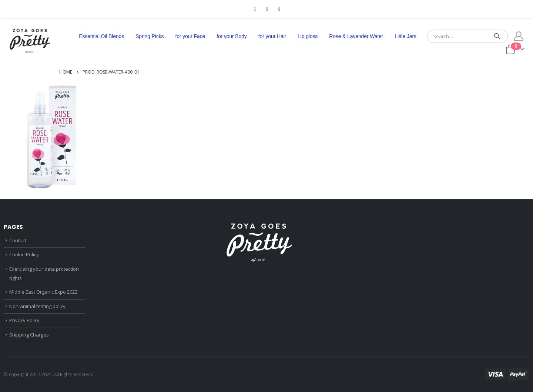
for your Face (190, 36)
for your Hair (272, 36)
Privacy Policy (24, 320)
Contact (18, 240)
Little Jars (405, 36)
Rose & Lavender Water (356, 36)
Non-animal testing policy (37, 306)
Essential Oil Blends (101, 36)
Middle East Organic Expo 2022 (43, 292)
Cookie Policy (24, 254)
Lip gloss (308, 36)
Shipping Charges (29, 335)
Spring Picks (150, 36)
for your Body (232, 36)
